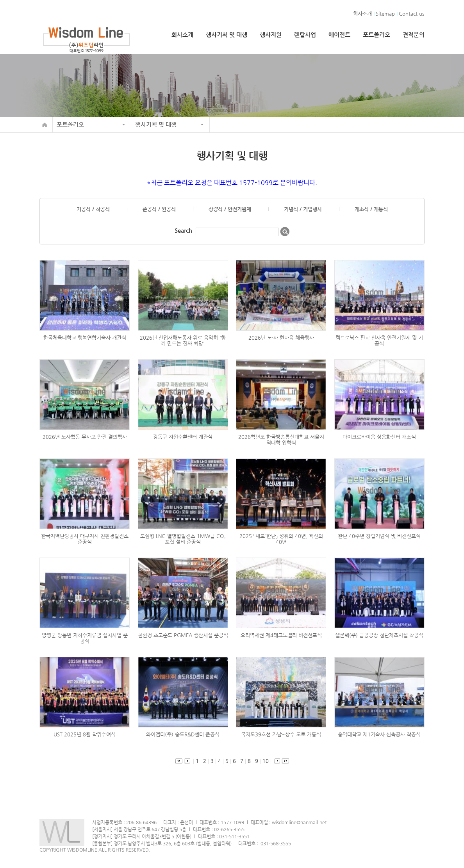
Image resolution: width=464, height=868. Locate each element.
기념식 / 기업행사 (303, 209)
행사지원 (271, 35)
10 (263, 761)
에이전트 (339, 35)
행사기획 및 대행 (227, 35)
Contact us (412, 13)
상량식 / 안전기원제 (230, 209)
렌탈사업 (305, 35)
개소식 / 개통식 (371, 209)
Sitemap (385, 13)
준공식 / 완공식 (159, 209)
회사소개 (362, 13)
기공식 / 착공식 (93, 209)
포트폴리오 (377, 35)
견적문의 (414, 35)
